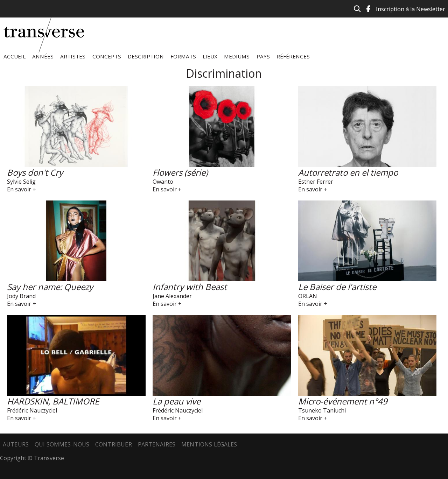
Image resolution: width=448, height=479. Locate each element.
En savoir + (22, 189)
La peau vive (177, 401)
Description (146, 56)
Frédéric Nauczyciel (32, 410)
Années (43, 56)
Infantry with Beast (190, 287)
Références (293, 56)
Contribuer (114, 444)
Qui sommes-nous (62, 444)
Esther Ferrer (316, 182)
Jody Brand (21, 296)
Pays (263, 56)
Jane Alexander (172, 296)
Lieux (210, 56)
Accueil (15, 56)
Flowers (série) (180, 172)
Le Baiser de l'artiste (337, 287)
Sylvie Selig (21, 182)
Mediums (237, 56)
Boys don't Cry (35, 172)
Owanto (163, 182)
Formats (183, 56)
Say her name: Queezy (50, 287)
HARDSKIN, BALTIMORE (53, 401)
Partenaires (157, 444)
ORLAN (308, 296)
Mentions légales (209, 444)
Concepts (107, 56)
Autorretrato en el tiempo (348, 172)
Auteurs (16, 444)
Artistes (73, 56)
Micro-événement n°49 (343, 401)
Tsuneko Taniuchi (322, 410)
